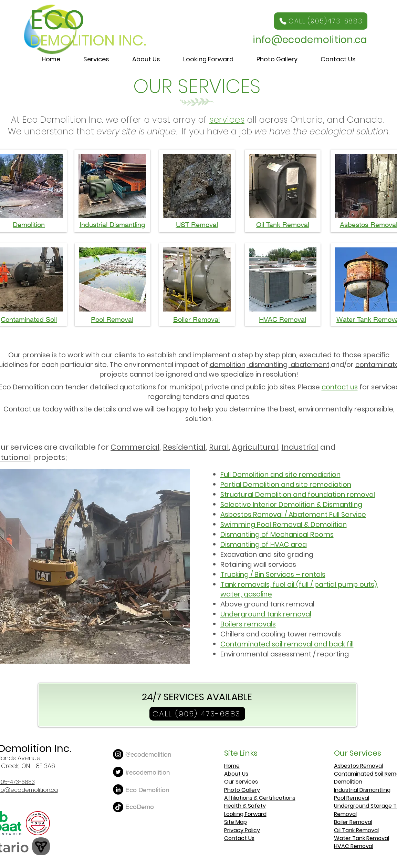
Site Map (236, 822)
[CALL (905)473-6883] (321, 21)
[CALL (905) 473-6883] (197, 714)
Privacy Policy (242, 830)
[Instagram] (118, 754)
